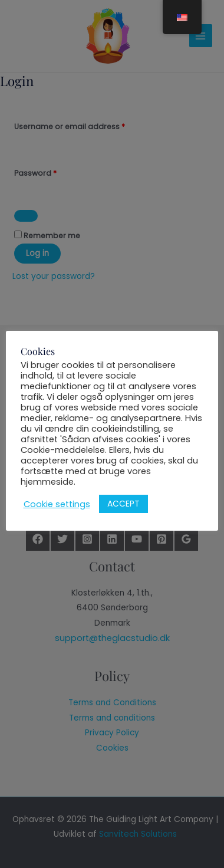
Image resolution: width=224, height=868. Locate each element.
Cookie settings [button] (59, 504)
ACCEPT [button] (125, 504)
